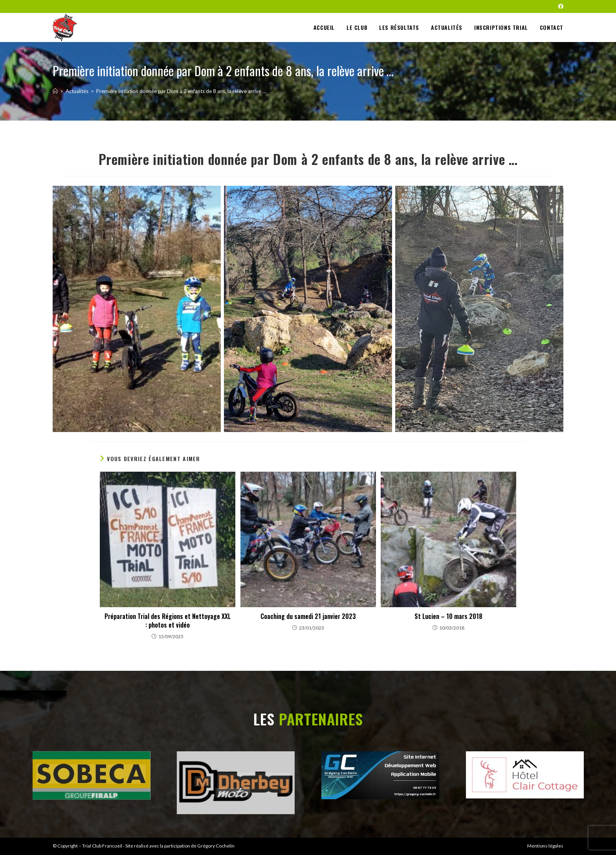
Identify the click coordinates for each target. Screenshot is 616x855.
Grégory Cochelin (216, 846)
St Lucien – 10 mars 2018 (448, 616)
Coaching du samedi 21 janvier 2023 (308, 616)
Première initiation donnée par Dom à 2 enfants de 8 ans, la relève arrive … (181, 91)
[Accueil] (55, 91)
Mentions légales (545, 846)
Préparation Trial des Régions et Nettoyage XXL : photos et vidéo (168, 621)
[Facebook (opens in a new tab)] (560, 6)
